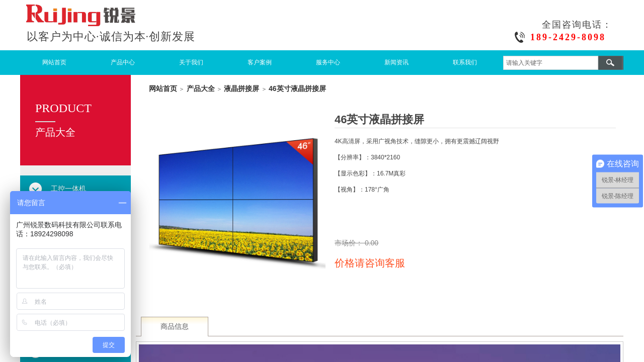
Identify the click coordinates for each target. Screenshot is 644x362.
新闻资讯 (396, 62)
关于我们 (191, 62)
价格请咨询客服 (370, 263)
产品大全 (201, 88)
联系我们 (465, 62)
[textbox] (551, 63)
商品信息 (175, 327)
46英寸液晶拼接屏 (297, 88)
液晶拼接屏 (242, 88)
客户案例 (260, 62)
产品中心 (123, 62)
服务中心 (328, 62)
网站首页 (54, 62)
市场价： (350, 243)
